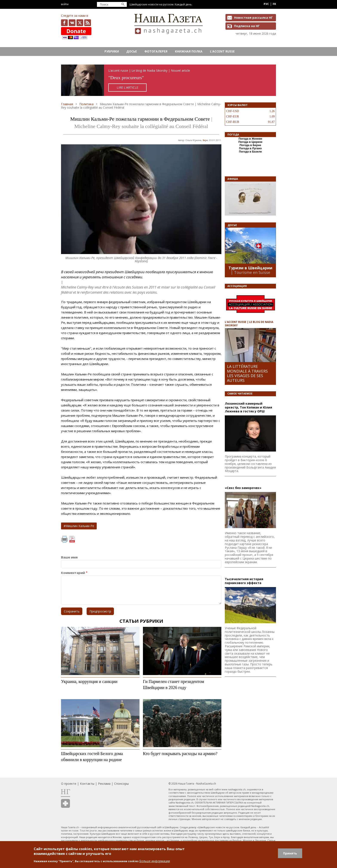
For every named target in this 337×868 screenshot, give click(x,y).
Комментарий (73, 573)
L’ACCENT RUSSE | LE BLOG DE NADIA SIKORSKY (249, 324)
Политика (86, 104)
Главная (67, 104)
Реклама (104, 784)
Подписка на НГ (247, 26)
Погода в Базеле (250, 152)
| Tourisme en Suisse (250, 272)
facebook (64, 23)
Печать (64, 539)
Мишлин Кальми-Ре (80, 526)
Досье (132, 51)
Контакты (87, 784)
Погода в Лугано (250, 148)
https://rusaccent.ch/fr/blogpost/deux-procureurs (168, 80)
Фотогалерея (156, 51)
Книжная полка (189, 51)
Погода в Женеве (250, 139)
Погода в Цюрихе (250, 142)
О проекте (69, 784)
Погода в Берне (250, 145)
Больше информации (155, 861)
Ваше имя (69, 557)
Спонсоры (121, 784)
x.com (80, 23)
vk (72, 23)
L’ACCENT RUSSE (222, 51)
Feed (88, 23)
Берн (205, 140)
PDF (72, 539)
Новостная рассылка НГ (253, 18)
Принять (290, 853)
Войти (65, 4)
